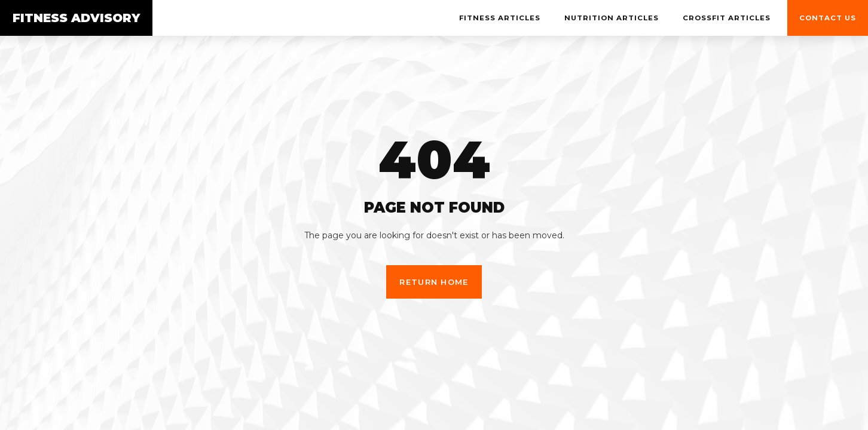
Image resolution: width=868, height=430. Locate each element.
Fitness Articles (500, 18)
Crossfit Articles (727, 18)
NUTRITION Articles (612, 18)
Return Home (434, 282)
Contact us (828, 18)
